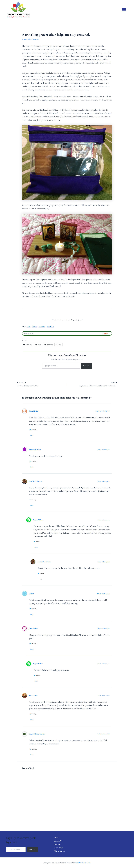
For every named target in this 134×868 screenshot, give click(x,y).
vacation (50, 327)
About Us (58, 841)
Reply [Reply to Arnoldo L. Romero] (32, 505)
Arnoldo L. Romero (36, 481)
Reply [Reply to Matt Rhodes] (32, 720)
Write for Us (60, 851)
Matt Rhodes (33, 695)
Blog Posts (59, 848)
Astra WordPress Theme (83, 863)
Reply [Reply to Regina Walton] (36, 547)
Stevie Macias (33, 411)
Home (57, 838)
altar (29, 327)
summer (42, 327)
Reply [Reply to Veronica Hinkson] (32, 467)
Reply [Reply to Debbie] (32, 614)
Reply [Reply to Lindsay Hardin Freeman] (32, 755)
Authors (58, 844)
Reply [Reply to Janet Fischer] (32, 649)
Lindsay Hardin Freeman (37, 734)
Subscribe (86, 366)
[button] (124, 10)
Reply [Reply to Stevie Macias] (32, 435)
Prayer (35, 327)
